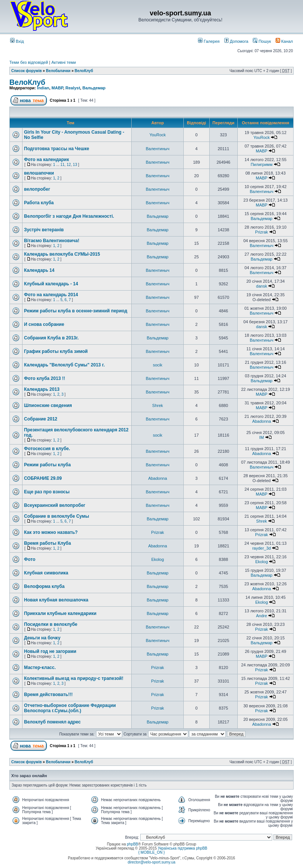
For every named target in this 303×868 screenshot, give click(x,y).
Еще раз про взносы (47, 492)
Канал (284, 41)
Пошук (262, 41)
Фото (30, 559)
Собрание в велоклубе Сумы (56, 516)
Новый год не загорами (50, 651)
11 (62, 165)
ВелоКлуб (84, 71)
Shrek (158, 405)
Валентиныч (158, 149)
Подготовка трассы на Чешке (57, 149)
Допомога (236, 41)
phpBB (132, 844)
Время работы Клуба (47, 543)
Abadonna (261, 421)
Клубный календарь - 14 (51, 284)
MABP (57, 88)
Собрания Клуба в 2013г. (51, 338)
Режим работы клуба (47, 465)
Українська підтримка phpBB (183, 848)
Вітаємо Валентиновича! (52, 241)
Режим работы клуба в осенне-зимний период (76, 311)
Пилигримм (261, 164)
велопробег (37, 189)
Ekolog (157, 559)
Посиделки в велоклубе (51, 624)
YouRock (157, 135)
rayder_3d (262, 548)
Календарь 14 (39, 270)
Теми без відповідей (29, 62)
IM (261, 437)
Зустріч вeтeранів (44, 230)
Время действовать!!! (48, 695)
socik (158, 365)
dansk (262, 286)
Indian (43, 88)
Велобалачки (58, 71)
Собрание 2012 (41, 419)
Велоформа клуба (44, 586)
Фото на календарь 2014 (51, 295)
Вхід (17, 41)
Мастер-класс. (40, 668)
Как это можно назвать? (51, 532)
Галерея (209, 41)
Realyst (73, 88)
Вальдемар (94, 88)
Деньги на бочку (42, 638)
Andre (262, 616)
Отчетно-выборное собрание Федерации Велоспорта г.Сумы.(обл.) (70, 708)
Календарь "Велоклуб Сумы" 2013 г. (64, 365)
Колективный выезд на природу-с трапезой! (74, 678)
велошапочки (39, 173)
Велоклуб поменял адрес (52, 722)
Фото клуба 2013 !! (44, 378)
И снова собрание (44, 324)
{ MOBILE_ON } (152, 852)
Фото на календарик (46, 160)
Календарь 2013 (42, 389)
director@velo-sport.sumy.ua (151, 862)
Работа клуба (39, 203)
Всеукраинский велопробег (55, 505)
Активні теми (64, 62)
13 (75, 165)
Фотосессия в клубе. (47, 449)
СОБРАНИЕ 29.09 (43, 478)
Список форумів (26, 71)
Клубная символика (46, 573)
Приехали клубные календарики (60, 613)
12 (69, 165)
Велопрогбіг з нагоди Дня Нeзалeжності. (69, 216)
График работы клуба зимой (56, 351)
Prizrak (261, 232)
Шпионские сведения (48, 405)
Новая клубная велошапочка (56, 600)
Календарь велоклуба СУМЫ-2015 (62, 254)
